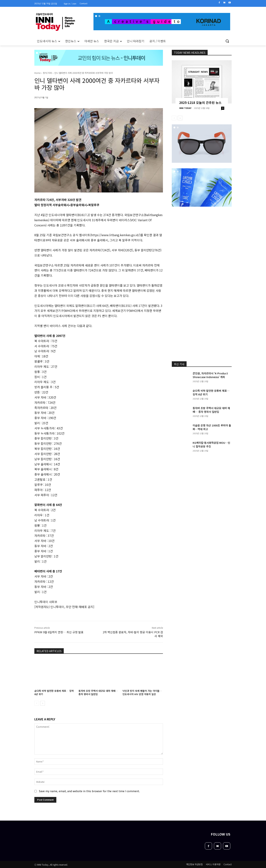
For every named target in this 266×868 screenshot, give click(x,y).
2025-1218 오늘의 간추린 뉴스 (200, 103)
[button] (227, 41)
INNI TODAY (185, 108)
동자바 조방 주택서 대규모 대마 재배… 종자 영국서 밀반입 (98, 692)
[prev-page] (37, 703)
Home (37, 73)
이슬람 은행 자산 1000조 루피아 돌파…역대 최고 (212, 427)
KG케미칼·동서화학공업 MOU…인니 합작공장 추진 (211, 445)
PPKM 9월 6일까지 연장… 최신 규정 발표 (59, 632)
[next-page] (43, 703)
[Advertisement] (18, 96)
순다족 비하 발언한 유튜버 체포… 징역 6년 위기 (54, 692)
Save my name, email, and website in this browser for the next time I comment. (89, 791)
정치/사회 (47, 73)
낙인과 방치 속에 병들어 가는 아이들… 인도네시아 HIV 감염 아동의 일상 (142, 692)
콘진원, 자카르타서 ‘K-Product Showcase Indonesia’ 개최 (210, 375)
